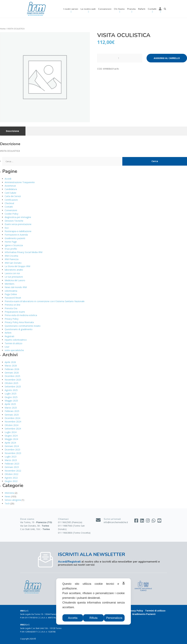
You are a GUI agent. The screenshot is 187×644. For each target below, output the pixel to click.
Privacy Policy (12, 319)
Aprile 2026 (10, 362)
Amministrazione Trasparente (20, 182)
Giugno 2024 (11, 436)
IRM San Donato (13, 263)
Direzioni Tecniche (14, 221)
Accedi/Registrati (69, 562)
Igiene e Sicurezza (14, 245)
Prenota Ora (11, 308)
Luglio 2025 (11, 394)
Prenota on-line (12, 305)
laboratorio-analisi (14, 270)
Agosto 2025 (11, 390)
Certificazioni (11, 200)
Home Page (11, 242)
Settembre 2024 (13, 429)
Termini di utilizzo (14, 343)
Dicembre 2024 (12, 418)
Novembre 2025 (13, 380)
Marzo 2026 (11, 366)
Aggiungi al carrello (167, 58)
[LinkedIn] (142, 521)
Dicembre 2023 (12, 450)
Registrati (9, 336)
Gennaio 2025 (12, 415)
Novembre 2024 (13, 422)
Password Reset (13, 298)
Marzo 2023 (11, 460)
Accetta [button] (73, 618)
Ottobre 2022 (11, 474)
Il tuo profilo (11, 249)
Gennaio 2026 (12, 373)
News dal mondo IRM (16, 287)
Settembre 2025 (13, 387)
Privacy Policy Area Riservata (19, 322)
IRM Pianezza (12, 259)
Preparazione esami (15, 312)
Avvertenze (10, 186)
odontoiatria (11, 291)
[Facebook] (137, 521)
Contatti (9, 207)
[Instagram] (148, 521)
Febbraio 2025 (12, 411)
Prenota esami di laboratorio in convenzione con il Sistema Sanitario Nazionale (45, 301)
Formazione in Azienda (16, 235)
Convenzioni (105, 9)
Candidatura (11, 189)
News (8, 496)
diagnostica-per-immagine (18, 217)
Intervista (9, 493)
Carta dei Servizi (13, 196)
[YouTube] (159, 521)
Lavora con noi (12, 273)
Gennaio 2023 (12, 467)
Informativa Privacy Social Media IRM (24, 252)
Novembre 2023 (13, 453)
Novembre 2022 (13, 471)
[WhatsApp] (154, 521)
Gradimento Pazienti (144, 614)
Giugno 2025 (11, 397)
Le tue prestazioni (14, 277)
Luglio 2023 (11, 457)
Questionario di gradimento (19, 329)
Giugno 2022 (11, 481)
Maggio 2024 (11, 439)
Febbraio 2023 (12, 464)
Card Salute (10, 193)
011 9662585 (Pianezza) (70, 522)
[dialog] (93, 601)
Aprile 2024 (10, 443)
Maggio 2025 (11, 401)
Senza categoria (13, 500)
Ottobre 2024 (11, 425)
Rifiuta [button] (93, 618)
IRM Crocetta (11, 256)
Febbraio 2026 (12, 369)
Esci (7, 228)
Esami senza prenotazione (18, 224)
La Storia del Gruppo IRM (17, 266)
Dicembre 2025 (12, 376)
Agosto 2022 (11, 478)
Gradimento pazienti (15, 238)
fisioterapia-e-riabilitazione (18, 231)
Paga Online (11, 294)
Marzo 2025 (11, 408)
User (7, 347)
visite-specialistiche (14, 350)
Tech (7, 503)
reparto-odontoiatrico (16, 340)
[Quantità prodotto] (120, 58)
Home (3, 29)
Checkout (9, 203)
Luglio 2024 (11, 432)
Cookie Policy (11, 214)
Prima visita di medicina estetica (21, 315)
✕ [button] (123, 583)
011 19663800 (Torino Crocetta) (74, 533)
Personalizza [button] (114, 618)
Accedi (8, 179)
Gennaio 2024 (12, 446)
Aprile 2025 (10, 404)
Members (10, 284)
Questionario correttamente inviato (23, 326)
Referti (142, 9)
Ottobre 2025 (11, 383)
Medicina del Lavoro (15, 280)
